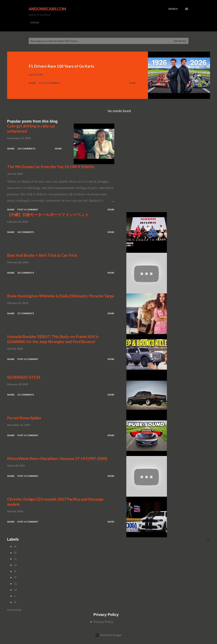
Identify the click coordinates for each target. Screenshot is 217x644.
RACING (35, 23)
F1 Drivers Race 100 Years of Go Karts (61, 66)
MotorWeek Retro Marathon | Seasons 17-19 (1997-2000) (57, 458)
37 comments (26, 313)
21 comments (26, 395)
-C (15, 559)
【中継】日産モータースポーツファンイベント (48, 215)
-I (14, 596)
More (133, 83)
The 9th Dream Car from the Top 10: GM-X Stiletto (51, 167)
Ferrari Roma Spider (24, 418)
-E (15, 571)
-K (15, 602)
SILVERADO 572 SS (24, 377)
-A (15, 547)
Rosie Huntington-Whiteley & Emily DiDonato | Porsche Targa (60, 296)
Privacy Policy (103, 622)
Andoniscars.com (47, 9)
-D (15, 565)
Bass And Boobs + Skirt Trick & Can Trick (42, 255)
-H (15, 590)
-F (15, 577)
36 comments (26, 273)
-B (15, 553)
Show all (180, 41)
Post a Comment (49, 83)
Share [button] (32, 83)
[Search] (173, 9)
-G (15, 584)
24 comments (26, 232)
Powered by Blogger (109, 635)
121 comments (26, 149)
